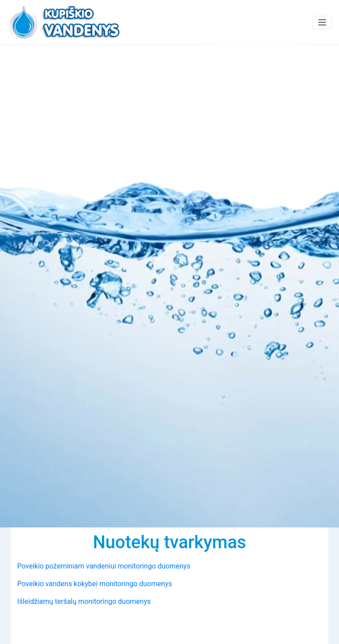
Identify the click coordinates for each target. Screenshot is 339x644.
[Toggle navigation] (322, 23)
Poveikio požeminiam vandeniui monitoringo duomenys (104, 566)
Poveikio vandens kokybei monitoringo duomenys (95, 584)
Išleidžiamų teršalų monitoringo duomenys (84, 601)
